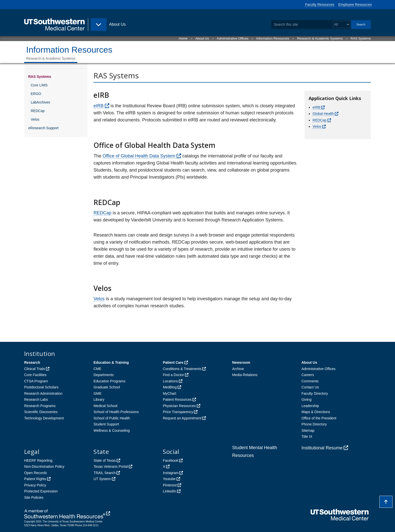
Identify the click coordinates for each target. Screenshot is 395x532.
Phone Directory (314, 424)
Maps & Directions (316, 412)
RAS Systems (361, 38)
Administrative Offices (233, 38)
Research (32, 362)
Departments (104, 375)
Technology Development (44, 418)
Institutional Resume (322, 448)
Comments (310, 381)
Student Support (106, 424)
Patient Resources (177, 400)
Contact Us (310, 387)
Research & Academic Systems (320, 38)
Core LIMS (39, 85)
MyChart (169, 393)
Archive (238, 369)
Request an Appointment (182, 418)
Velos (35, 119)
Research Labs (36, 400)
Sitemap (308, 430)
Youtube (169, 479)
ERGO (36, 94)
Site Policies (34, 497)
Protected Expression (41, 491)
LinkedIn (169, 491)
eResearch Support (43, 128)
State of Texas (105, 460)
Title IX (307, 437)
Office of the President (319, 418)
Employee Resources (355, 5)
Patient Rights (35, 479)
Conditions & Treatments (182, 369)
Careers (308, 375)
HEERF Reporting (38, 460)
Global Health (323, 114)
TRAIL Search (104, 473)
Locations (170, 381)
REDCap (38, 111)
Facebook (170, 460)
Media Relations (245, 375)
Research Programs (40, 406)
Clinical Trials (35, 369)
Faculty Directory (315, 393)
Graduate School (107, 387)
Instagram (171, 473)
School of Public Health (112, 418)
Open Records (36, 473)
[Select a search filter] (341, 25)
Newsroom (241, 362)
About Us (202, 38)
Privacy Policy (35, 485)
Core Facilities (35, 375)
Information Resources (273, 38)
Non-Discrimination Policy (44, 467)
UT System (102, 479)
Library (99, 400)
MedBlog (170, 387)
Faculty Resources (320, 5)
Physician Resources (179, 406)
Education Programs (109, 381)
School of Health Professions (116, 412)
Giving (307, 400)
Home (183, 38)
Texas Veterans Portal (111, 467)
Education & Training (111, 362)
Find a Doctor (173, 375)
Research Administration (43, 393)
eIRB (98, 106)
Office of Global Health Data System (139, 156)
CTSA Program (36, 381)
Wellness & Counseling (112, 430)
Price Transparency (178, 412)
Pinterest (170, 485)
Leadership (310, 406)
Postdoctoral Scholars (41, 387)
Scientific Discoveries (41, 412)
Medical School (105, 406)
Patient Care (173, 362)
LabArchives (40, 102)
